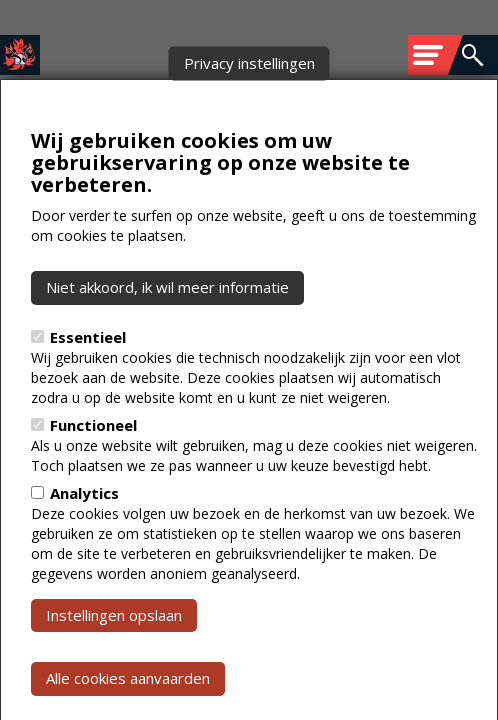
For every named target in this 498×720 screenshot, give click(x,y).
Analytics (84, 538)
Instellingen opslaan (114, 660)
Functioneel (93, 470)
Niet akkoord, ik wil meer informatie (167, 333)
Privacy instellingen (249, 108)
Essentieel (88, 382)
